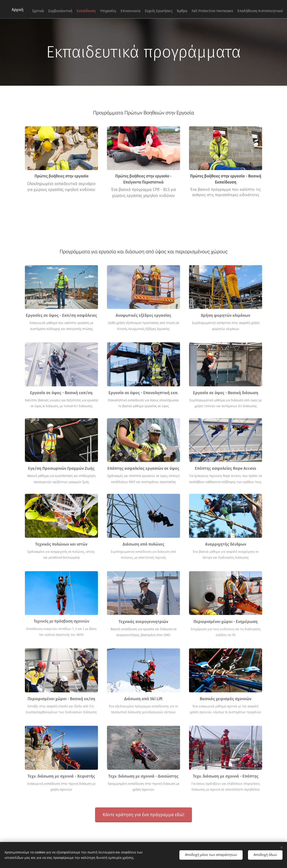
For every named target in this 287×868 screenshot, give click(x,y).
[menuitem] (168, 9)
